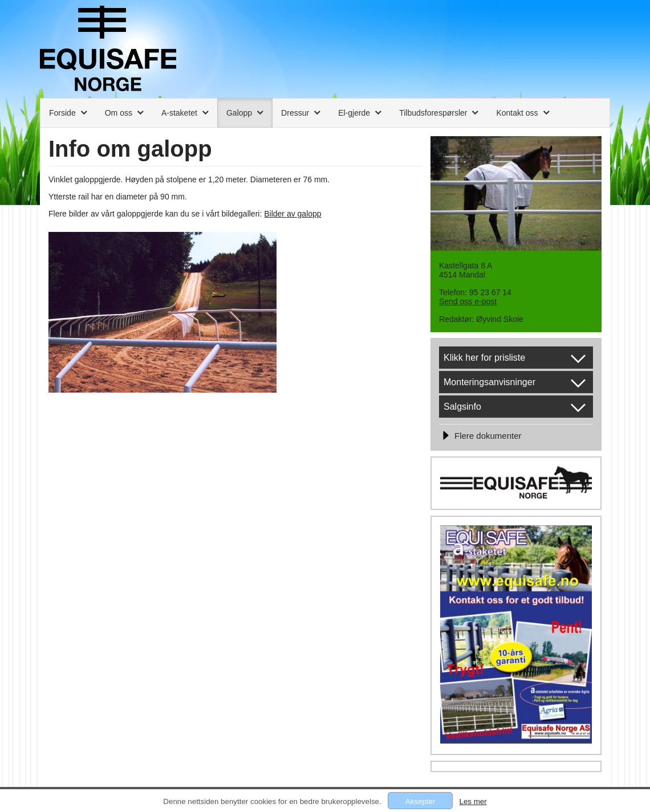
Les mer (473, 801)
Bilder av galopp (292, 214)
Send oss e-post (468, 301)
